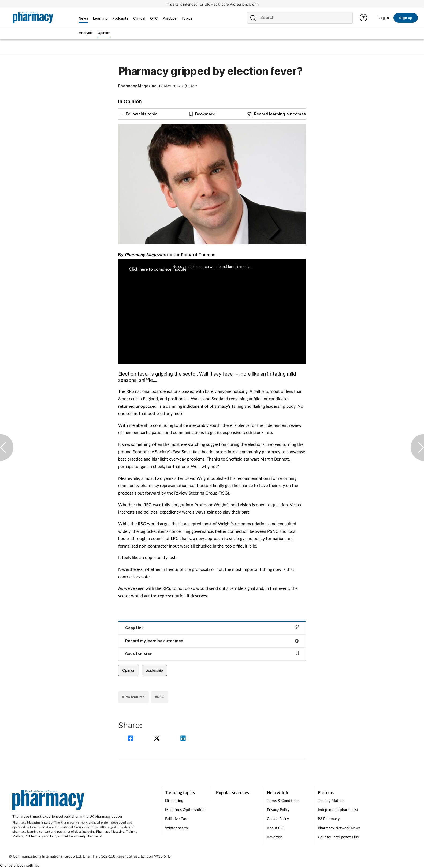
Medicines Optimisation (185, 809)
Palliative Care (177, 819)
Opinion (129, 670)
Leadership (154, 670)
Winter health (176, 828)
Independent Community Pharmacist (76, 836)
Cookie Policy (278, 819)
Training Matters (331, 800)
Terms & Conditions (283, 800)
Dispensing (174, 800)
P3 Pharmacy (34, 836)
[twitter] (158, 739)
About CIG (276, 828)
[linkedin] (183, 739)
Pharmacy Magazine (110, 831)
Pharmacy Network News (339, 828)
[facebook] (131, 739)
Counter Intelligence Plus (338, 837)
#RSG (160, 697)
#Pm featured (133, 697)
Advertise (275, 837)
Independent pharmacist (338, 809)
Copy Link (212, 627)
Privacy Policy (278, 809)
